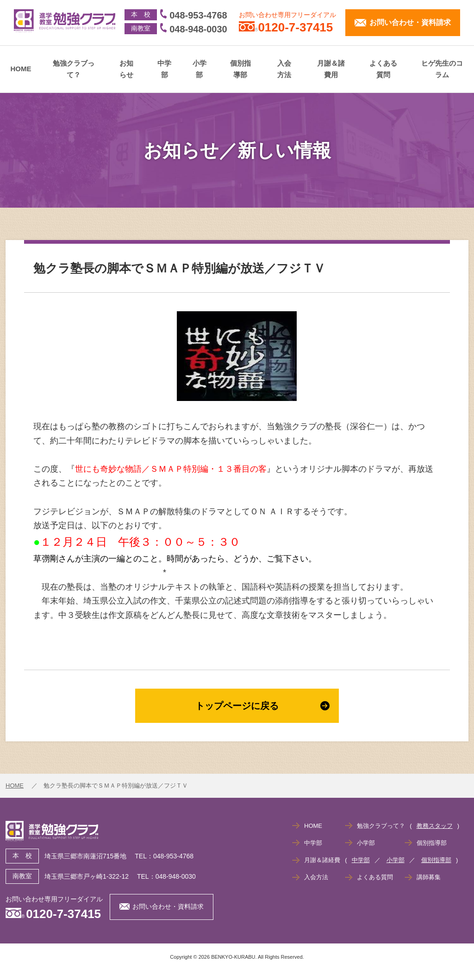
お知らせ (126, 69)
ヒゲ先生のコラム (442, 69)
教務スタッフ (435, 826)
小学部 (200, 69)
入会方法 (284, 69)
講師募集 (429, 877)
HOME (21, 69)
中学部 (164, 69)
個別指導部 (240, 69)
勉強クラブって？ (74, 69)
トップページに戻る (262, 706)
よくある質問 (383, 69)
